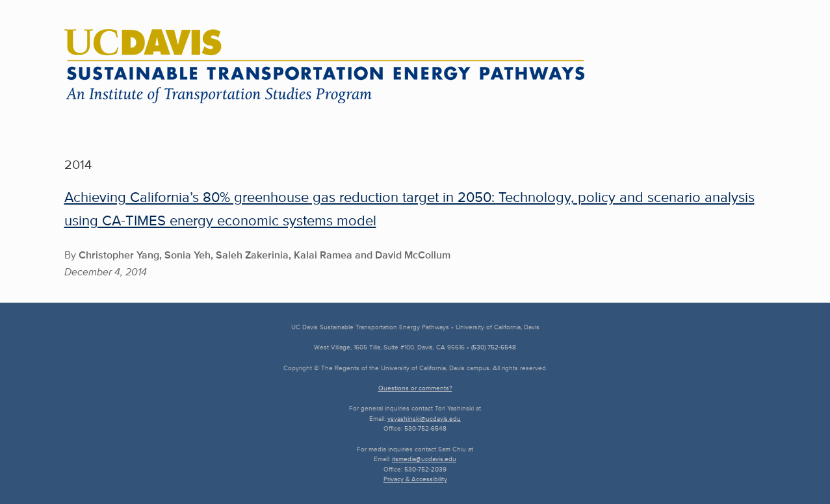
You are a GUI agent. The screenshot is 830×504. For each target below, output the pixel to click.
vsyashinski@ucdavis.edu (424, 419)
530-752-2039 (425, 469)
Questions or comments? (415, 388)
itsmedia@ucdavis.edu (424, 459)
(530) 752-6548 (494, 347)
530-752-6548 (425, 428)
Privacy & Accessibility (415, 479)
